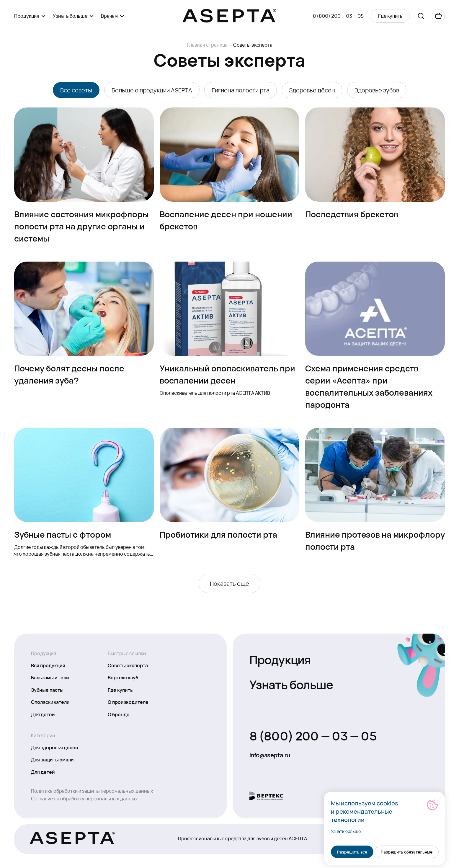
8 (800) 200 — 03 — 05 (338, 16)
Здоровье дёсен (312, 90)
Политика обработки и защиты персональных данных (92, 791)
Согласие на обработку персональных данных (84, 798)
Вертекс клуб (123, 677)
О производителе (128, 702)
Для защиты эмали (52, 759)
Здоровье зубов (377, 90)
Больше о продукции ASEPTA (152, 90)
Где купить (120, 690)
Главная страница (207, 45)
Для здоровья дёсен (55, 747)
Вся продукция (48, 665)
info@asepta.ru (270, 755)
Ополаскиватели (50, 702)
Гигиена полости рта (241, 90)
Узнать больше (291, 684)
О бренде (119, 714)
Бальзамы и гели (50, 677)
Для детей (43, 714)
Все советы (76, 90)
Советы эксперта (128, 665)
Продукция (280, 659)
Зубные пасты (47, 690)
